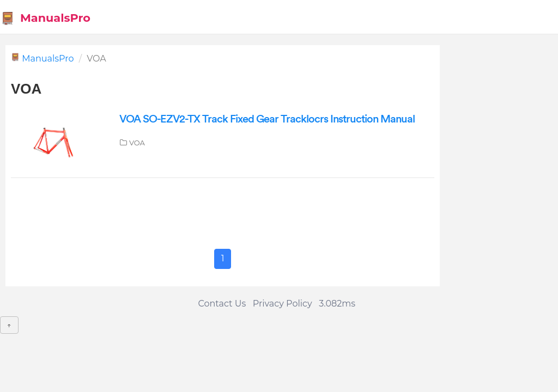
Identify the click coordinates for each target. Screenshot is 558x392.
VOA (137, 143)
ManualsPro (46, 18)
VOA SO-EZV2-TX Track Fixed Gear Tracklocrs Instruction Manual (267, 119)
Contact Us (222, 304)
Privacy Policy (283, 304)
